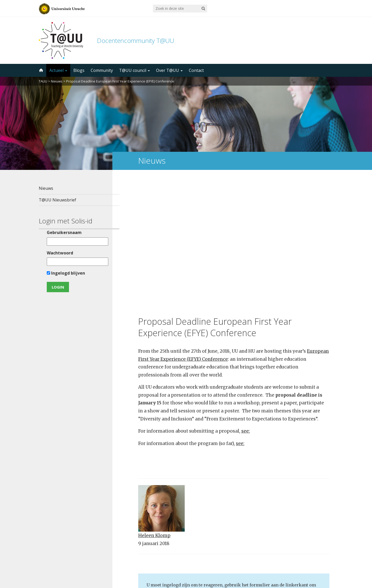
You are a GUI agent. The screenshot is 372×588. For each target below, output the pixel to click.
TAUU (43, 81)
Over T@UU (169, 70)
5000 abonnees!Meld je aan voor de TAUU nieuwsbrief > (241, 520)
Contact (196, 70)
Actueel (58, 70)
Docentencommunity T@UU (135, 40)
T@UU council (134, 70)
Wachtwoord (57, 253)
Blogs (79, 70)
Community (102, 70)
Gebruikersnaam (61, 232)
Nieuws (57, 81)
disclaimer (324, 563)
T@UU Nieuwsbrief (57, 200)
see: (246, 301)
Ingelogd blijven (63, 273)
